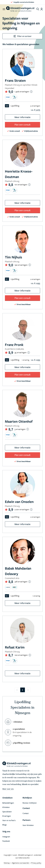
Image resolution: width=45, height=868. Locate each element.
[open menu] (4, 9)
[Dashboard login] (42, 9)
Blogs (4, 825)
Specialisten (7, 812)
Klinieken (6, 807)
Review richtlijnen (30, 803)
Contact (26, 813)
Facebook (6, 841)
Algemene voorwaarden (21, 863)
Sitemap (7, 863)
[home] (20, 9)
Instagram (6, 837)
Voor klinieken (28, 825)
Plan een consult (22, 125)
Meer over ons (8, 789)
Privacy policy (36, 863)
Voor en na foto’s (9, 820)
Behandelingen (8, 803)
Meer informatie (22, 117)
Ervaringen (7, 816)
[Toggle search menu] (38, 9)
